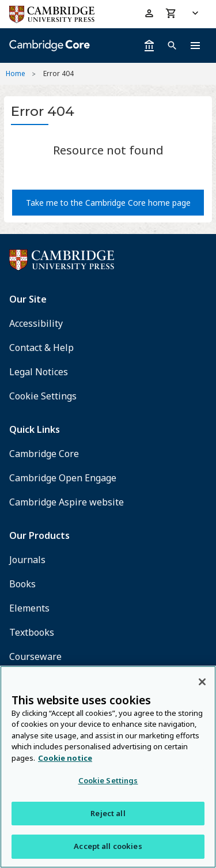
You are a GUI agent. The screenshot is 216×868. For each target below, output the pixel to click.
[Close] (202, 682)
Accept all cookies (108, 846)
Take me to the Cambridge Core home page (108, 203)
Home (16, 73)
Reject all (108, 813)
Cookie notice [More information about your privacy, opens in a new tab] (65, 758)
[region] (108, 767)
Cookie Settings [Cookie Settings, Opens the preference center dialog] (108, 780)
